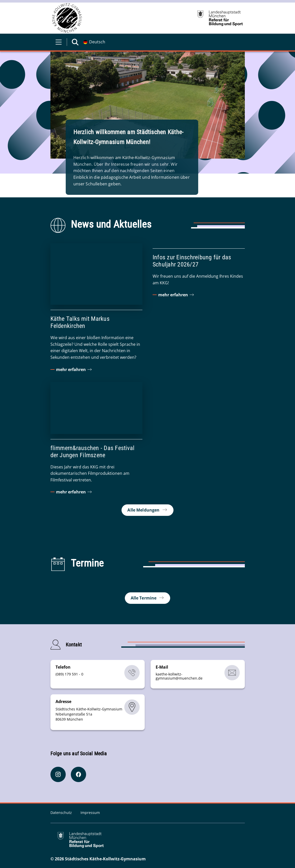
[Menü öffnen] (59, 42)
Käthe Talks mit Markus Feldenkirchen (80, 322)
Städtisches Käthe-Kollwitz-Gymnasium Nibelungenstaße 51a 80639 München (89, 714)
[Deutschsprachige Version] (94, 42)
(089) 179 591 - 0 (69, 674)
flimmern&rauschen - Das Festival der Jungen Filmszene (93, 451)
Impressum (90, 813)
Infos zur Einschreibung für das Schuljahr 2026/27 (192, 261)
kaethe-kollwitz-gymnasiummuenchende (179, 676)
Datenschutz (62, 813)
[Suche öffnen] (75, 42)
